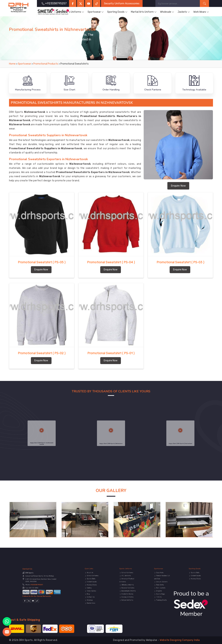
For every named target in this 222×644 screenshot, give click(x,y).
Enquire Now (178, 186)
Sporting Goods (117, 12)
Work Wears (201, 12)
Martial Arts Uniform (144, 12)
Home (12, 64)
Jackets (184, 12)
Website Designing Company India (180, 640)
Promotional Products (46, 64)
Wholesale (167, 12)
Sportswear (96, 12)
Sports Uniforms (73, 12)
